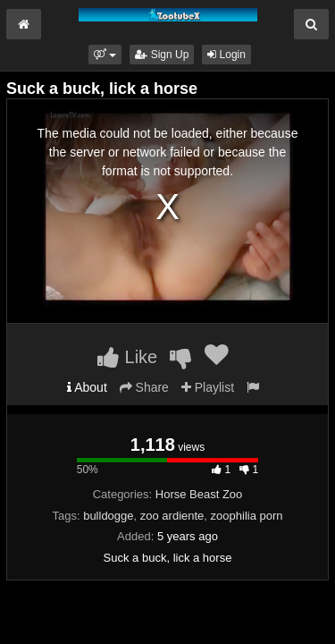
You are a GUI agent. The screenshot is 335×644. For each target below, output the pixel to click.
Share (144, 387)
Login (226, 55)
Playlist (208, 387)
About (87, 387)
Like (127, 357)
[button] (105, 55)
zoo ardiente (172, 516)
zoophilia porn (247, 516)
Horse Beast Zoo (199, 494)
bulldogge (108, 516)
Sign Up (162, 55)
